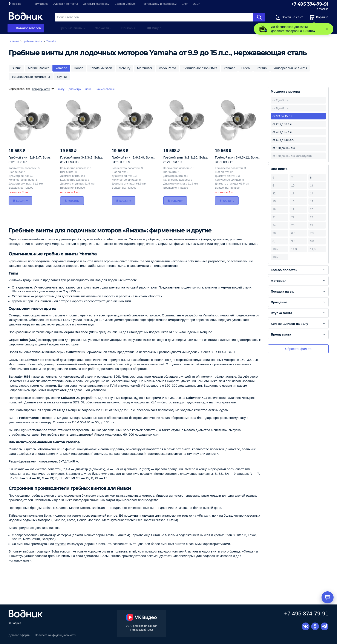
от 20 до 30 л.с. (282, 124)
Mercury (124, 68)
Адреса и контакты (65, 4)
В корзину (20, 201)
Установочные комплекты (31, 77)
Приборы (128, 28)
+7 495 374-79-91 (310, 4)
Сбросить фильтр (298, 349)
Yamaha (61, 68)
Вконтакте (306, 626)
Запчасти (102, 28)
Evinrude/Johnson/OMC (200, 68)
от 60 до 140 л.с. (283, 140)
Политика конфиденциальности (55, 635)
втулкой (61, 544)
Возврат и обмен (126, 4)
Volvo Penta (167, 68)
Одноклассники (315, 626)
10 (293, 185)
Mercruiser (145, 68)
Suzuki (16, 68)
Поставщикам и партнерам (159, 4)
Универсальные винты (290, 68)
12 (274, 193)
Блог (185, 4)
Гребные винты (71, 28)
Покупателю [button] (40, 4)
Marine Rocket (38, 68)
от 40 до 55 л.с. (282, 132)
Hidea (246, 68)
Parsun (262, 68)
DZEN (197, 4)
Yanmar (229, 68)
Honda (79, 68)
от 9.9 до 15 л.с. (283, 116)
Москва (16, 4)
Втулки (62, 77)
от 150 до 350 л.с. (284, 148)
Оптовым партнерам (96, 4)
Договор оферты (19, 635)
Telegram (325, 626)
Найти (259, 17)
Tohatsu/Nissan (101, 68)
